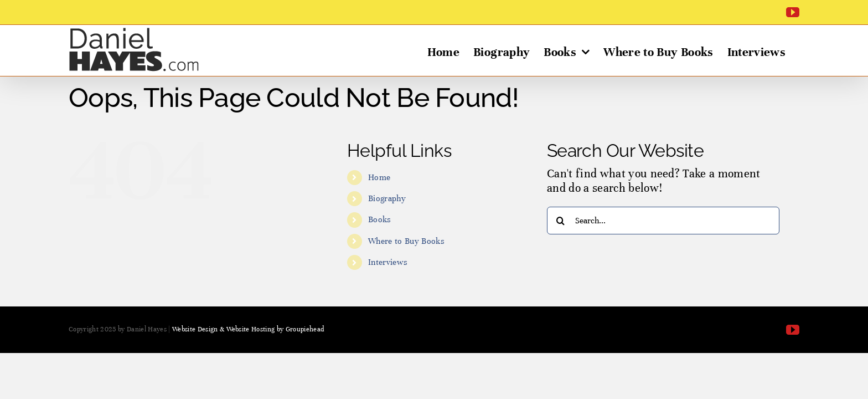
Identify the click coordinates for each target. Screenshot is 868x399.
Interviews (388, 262)
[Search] (561, 221)
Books (380, 219)
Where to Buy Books (406, 241)
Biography (387, 198)
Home (379, 177)
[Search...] (663, 221)
